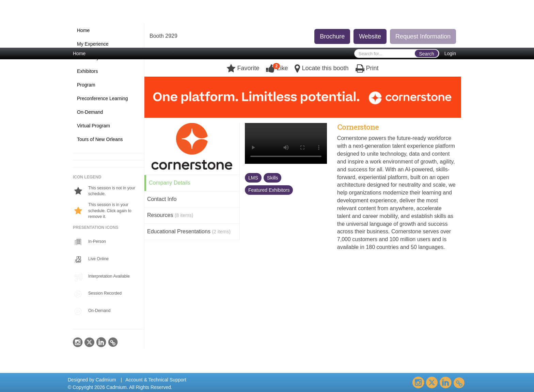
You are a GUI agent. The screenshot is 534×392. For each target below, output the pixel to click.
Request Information (423, 36)
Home (79, 53)
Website (370, 36)
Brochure (332, 36)
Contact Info (162, 199)
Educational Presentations (189, 231)
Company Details (170, 183)
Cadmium (106, 380)
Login (450, 53)
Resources (170, 215)
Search (426, 54)
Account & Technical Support (156, 380)
